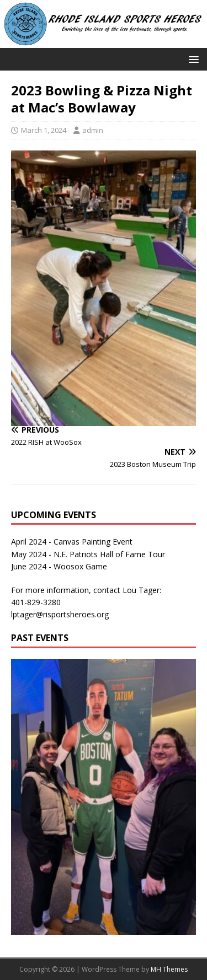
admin (93, 130)
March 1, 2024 (44, 130)
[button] (192, 59)
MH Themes (169, 969)
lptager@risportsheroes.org (60, 614)
